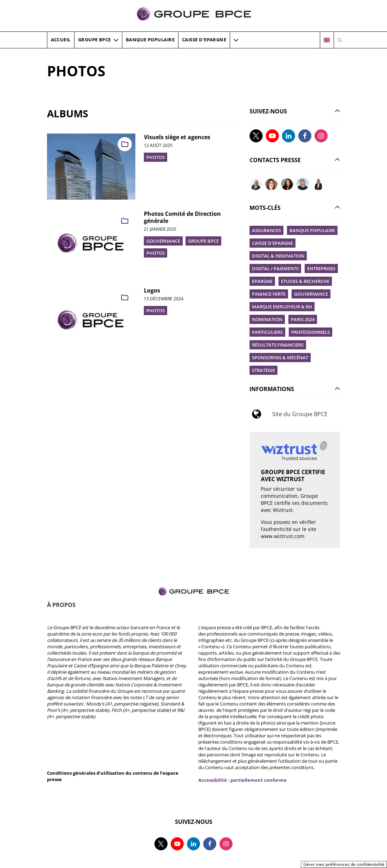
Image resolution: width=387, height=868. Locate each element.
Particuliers (267, 332)
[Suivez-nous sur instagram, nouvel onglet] (321, 136)
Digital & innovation (278, 256)
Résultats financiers (278, 345)
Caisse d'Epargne (272, 243)
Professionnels (310, 332)
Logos (152, 290)
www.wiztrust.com (283, 536)
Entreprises (321, 268)
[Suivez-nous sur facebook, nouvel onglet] (305, 136)
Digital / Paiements (275, 268)
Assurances (266, 230)
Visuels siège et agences (177, 137)
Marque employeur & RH (282, 307)
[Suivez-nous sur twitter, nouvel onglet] (256, 136)
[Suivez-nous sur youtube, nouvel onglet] (272, 136)
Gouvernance (311, 294)
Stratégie (263, 370)
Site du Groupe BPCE (300, 414)
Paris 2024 (303, 319)
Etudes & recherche (305, 281)
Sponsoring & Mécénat (280, 358)
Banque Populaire (312, 230)
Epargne (262, 281)
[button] (236, 40)
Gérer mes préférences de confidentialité (344, 864)
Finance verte (269, 294)
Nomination (267, 319)
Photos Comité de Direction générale (182, 217)
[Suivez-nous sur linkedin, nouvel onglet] (289, 136)
